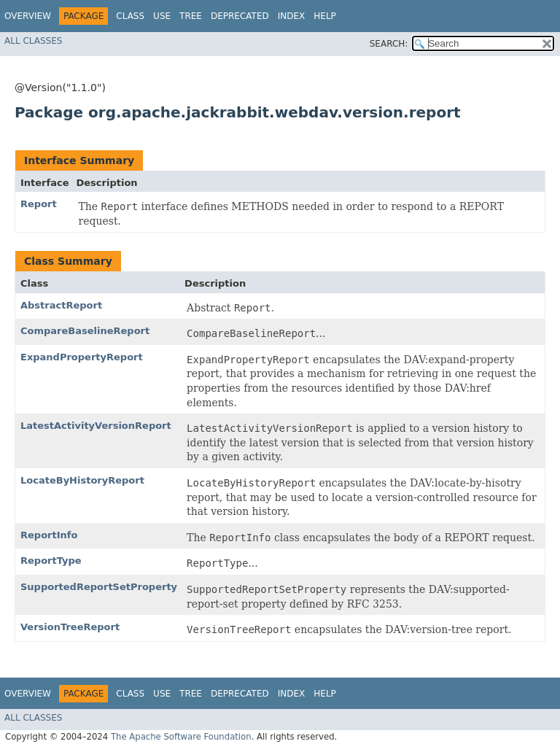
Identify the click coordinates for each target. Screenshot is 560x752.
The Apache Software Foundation (181, 737)
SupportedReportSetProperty (99, 587)
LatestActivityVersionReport (96, 426)
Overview (28, 16)
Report (39, 204)
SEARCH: (389, 44)
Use (162, 16)
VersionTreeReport (70, 627)
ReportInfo (49, 535)
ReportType (51, 561)
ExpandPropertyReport (82, 357)
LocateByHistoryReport (82, 480)
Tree (191, 16)
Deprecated (240, 16)
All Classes (33, 41)
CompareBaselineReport (85, 331)
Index (292, 16)
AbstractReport (61, 305)
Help (325, 16)
